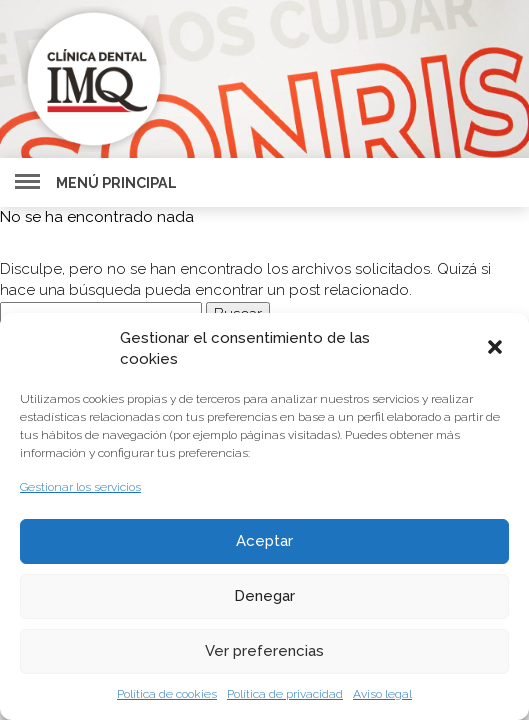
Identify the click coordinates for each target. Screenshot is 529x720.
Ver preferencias (264, 651)
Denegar (264, 596)
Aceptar (264, 541)
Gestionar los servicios (80, 487)
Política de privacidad (285, 694)
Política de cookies (167, 694)
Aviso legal (382, 694)
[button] (497, 349)
